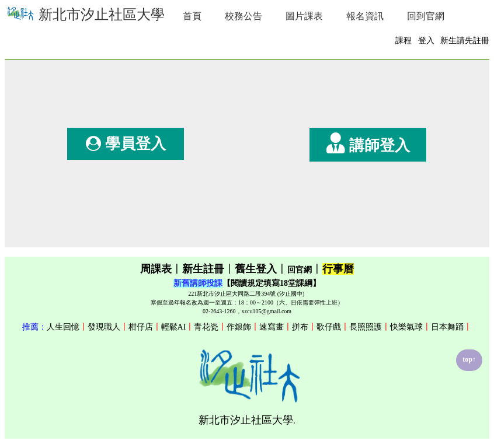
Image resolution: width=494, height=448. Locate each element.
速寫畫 (272, 327)
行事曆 (338, 269)
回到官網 (426, 16)
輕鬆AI (174, 327)
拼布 (300, 327)
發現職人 (104, 327)
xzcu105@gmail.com (267, 311)
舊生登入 (256, 269)
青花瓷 (206, 327)
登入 (426, 41)
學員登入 (126, 144)
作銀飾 (239, 327)
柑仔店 (141, 327)
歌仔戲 (329, 327)
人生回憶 (63, 327)
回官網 (300, 270)
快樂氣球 (406, 327)
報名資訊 (365, 16)
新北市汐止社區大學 (85, 13)
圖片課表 (304, 16)
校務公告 (243, 16)
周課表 (156, 269)
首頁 (192, 16)
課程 (403, 41)
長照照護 (366, 327)
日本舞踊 (447, 327)
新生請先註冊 (465, 41)
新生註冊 (203, 269)
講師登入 (368, 143)
